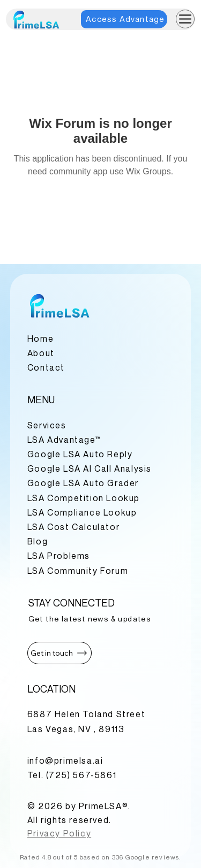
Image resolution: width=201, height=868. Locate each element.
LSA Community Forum (78, 571)
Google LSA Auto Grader (83, 483)
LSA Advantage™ (64, 440)
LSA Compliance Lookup (82, 512)
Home (40, 339)
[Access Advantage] (124, 20)
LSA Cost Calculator (73, 527)
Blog (38, 541)
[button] (59, 653)
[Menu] (185, 19)
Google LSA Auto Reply (80, 454)
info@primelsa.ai (65, 761)
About (41, 353)
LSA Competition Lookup (84, 498)
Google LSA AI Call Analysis (90, 468)
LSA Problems (59, 556)
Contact (46, 367)
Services (47, 425)
